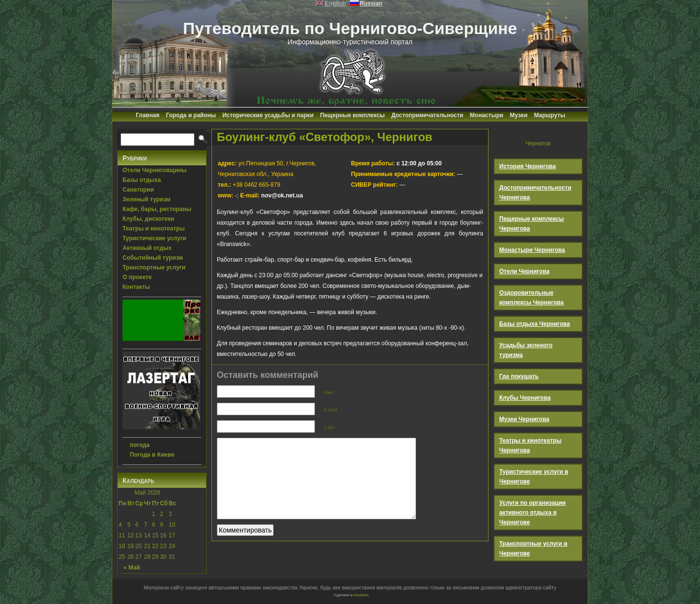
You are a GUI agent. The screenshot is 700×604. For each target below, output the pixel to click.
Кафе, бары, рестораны (157, 209)
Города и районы (191, 115)
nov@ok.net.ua (282, 195)
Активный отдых (147, 248)
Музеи (519, 115)
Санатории (138, 190)
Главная (148, 115)
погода (140, 445)
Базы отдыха (142, 180)
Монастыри (487, 115)
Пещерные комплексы (353, 115)
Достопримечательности (427, 115)
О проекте (137, 277)
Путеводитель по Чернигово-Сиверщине (350, 28)
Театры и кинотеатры (154, 229)
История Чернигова (528, 166)
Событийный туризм (153, 258)
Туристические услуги (154, 238)
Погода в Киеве (152, 455)
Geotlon (361, 595)
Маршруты (549, 115)
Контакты (136, 287)
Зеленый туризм (146, 199)
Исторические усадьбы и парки (268, 115)
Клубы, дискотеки (148, 219)
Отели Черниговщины (155, 170)
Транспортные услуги (154, 267)
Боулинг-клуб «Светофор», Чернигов (324, 137)
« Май (132, 568)
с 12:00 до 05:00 (396, 163)
